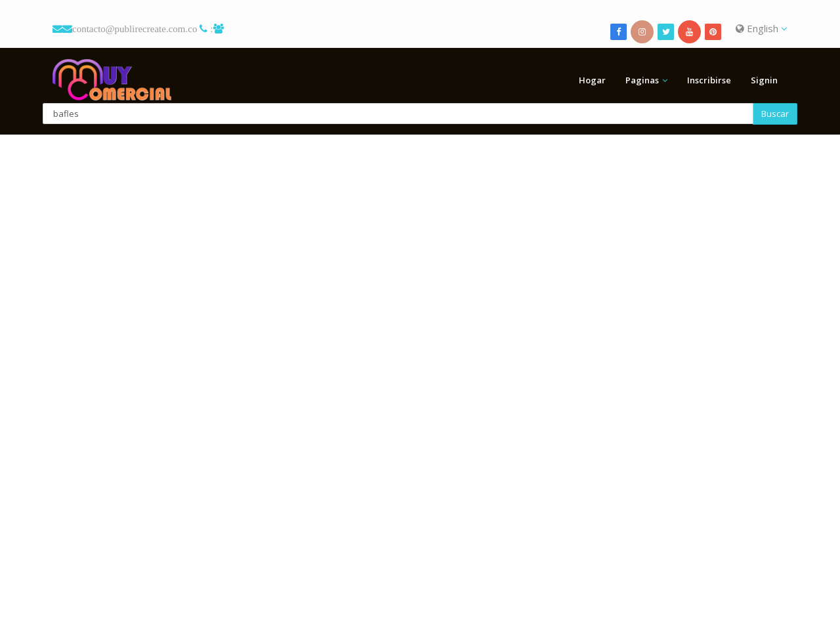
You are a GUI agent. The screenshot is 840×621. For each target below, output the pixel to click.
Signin (764, 80)
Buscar (775, 114)
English (762, 28)
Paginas (642, 80)
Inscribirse (709, 80)
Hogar (592, 80)
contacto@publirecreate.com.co (135, 29)
